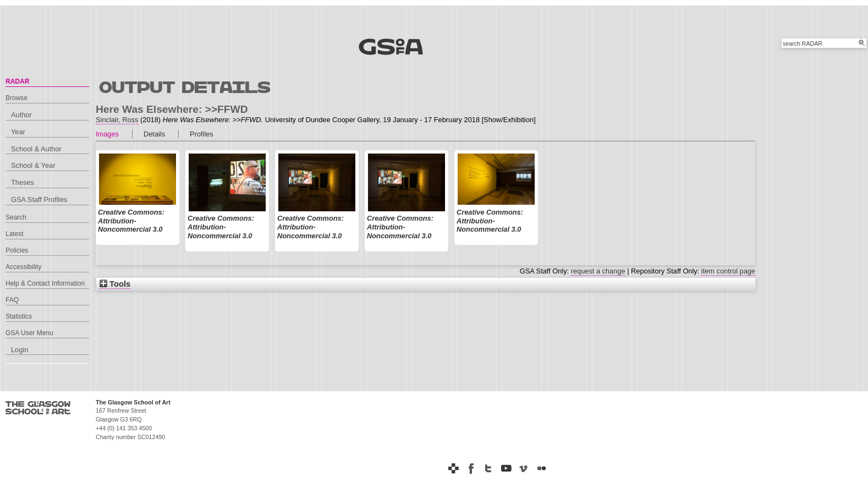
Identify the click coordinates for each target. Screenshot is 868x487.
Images (107, 134)
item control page (728, 271)
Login (20, 350)
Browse (17, 98)
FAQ (12, 300)
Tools (115, 284)
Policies (17, 250)
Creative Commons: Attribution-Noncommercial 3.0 (131, 221)
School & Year (33, 165)
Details (154, 134)
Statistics (19, 316)
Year (18, 132)
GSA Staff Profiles (39, 199)
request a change (598, 271)
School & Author (36, 149)
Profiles (202, 134)
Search (16, 217)
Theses (23, 182)
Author (21, 115)
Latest (15, 234)
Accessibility (23, 267)
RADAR (17, 81)
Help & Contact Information (45, 283)
